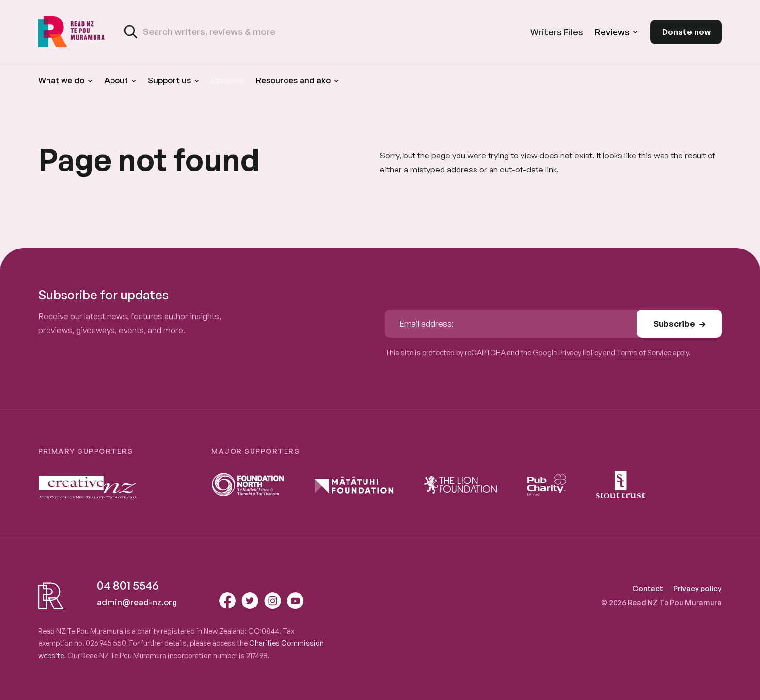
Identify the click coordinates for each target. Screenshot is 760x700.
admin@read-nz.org (137, 602)
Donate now (686, 32)
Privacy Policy (580, 352)
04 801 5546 (128, 585)
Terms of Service (644, 352)
